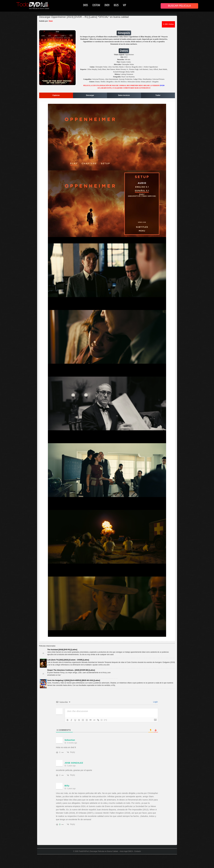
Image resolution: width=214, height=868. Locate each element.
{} (102, 720)
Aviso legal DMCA (126, 851)
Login (155, 702)
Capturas (56, 95)
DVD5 (85, 5)
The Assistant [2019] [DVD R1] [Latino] (62, 650)
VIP (124, 5)
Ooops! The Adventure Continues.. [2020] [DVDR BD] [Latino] (71, 670)
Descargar (90, 95)
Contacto (138, 851)
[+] (105, 720)
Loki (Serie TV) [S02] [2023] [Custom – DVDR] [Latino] (68, 660)
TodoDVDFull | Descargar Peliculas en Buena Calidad (98, 851)
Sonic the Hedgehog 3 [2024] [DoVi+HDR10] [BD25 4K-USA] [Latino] (74, 680)
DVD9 (107, 5)
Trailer (158, 95)
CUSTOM (96, 5)
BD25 (116, 5)
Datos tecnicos (124, 95)
